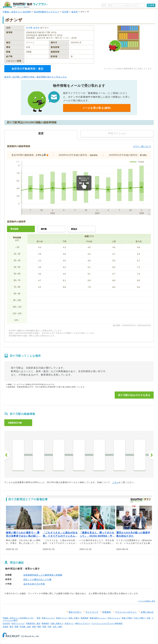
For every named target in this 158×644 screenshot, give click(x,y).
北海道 (5, 627)
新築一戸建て (127, 618)
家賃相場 (84, 618)
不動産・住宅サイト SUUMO (17, 12)
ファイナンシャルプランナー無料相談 (107, 623)
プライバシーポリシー (126, 612)
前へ (7, 455)
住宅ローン (69, 623)
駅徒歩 (74, 229)
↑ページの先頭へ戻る (147, 601)
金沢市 (75, 12)
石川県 (65, 12)
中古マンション (114, 618)
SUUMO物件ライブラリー (47, 12)
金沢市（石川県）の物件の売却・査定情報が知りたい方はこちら (36, 77)
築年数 (44, 229)
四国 (44, 627)
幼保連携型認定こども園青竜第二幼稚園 (43, 575)
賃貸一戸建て (74, 618)
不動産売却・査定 (33, 623)
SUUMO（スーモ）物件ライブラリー (25, 5)
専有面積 (14, 229)
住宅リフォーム (18, 623)
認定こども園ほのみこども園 (37, 579)
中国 (49, 627)
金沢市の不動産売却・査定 (28, 69)
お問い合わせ (147, 612)
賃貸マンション (48, 618)
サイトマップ (92, 612)
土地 (148, 618)
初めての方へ (75, 612)
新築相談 (45, 623)
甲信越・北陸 (25, 627)
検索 (152, 5)
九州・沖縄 (57, 627)
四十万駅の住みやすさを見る (134, 395)
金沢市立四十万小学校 (34, 584)
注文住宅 (6, 623)
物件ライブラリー (83, 623)
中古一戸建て (140, 618)
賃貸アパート (62, 618)
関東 (17, 627)
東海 (34, 627)
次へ (151, 455)
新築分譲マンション (98, 618)
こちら (115, 482)
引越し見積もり (57, 623)
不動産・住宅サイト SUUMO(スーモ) (18, 618)
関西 (39, 627)
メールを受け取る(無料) (97, 108)
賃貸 (39, 618)
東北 (11, 627)
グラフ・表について (142, 146)
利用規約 (107, 612)
